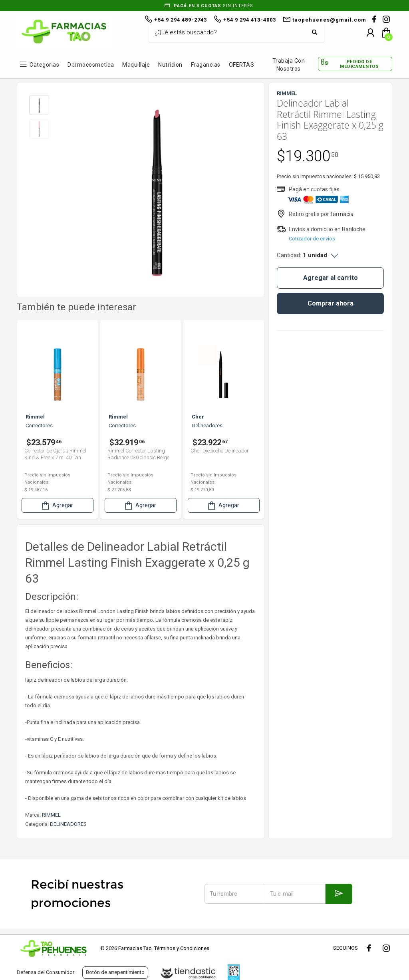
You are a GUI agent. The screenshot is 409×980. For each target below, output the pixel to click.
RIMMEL (51, 815)
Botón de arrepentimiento (115, 972)
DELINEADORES (68, 824)
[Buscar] (230, 33)
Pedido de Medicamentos (359, 64)
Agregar (57, 505)
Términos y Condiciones (182, 948)
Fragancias (206, 65)
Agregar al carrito (331, 278)
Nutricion (170, 65)
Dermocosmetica (91, 65)
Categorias (44, 65)
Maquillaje (136, 65)
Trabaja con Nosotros (289, 65)
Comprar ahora (331, 303)
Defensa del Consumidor (46, 972)
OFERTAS (242, 65)
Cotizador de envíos (312, 239)
